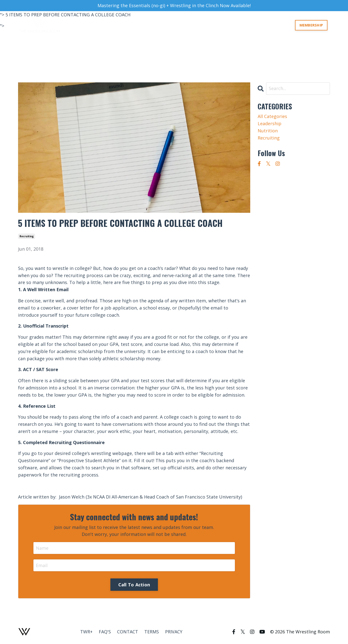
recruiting (27, 236)
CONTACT (128, 632)
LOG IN (283, 25)
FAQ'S (105, 632)
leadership (270, 123)
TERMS (152, 632)
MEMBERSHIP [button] (311, 25)
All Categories (272, 116)
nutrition (268, 131)
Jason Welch (72, 497)
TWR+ (266, 25)
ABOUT (207, 25)
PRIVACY (174, 632)
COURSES (247, 25)
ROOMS (226, 25)
